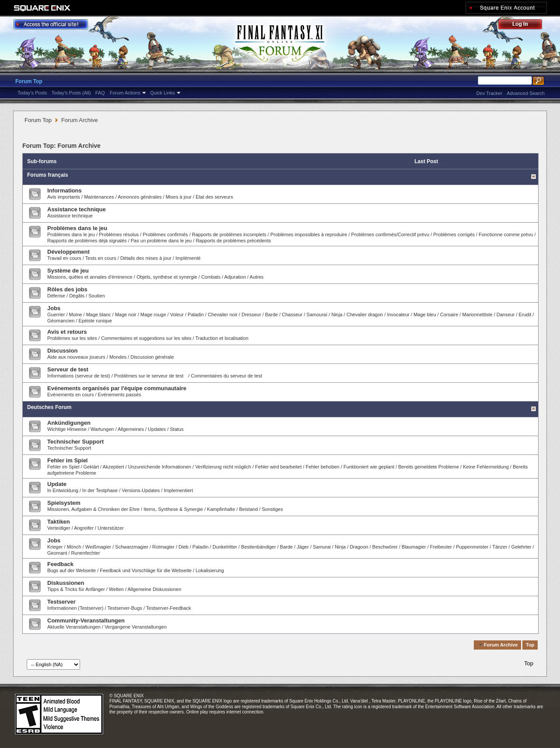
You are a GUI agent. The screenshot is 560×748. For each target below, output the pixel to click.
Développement (68, 252)
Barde (271, 315)
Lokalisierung (210, 570)
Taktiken (59, 522)
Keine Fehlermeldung (486, 467)
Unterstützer (111, 528)
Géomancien (61, 321)
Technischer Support (75, 442)
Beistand (248, 509)
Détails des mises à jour (146, 258)
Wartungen (102, 429)
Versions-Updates (141, 490)
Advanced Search (526, 93)
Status (177, 429)
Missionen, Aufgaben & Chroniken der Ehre (93, 509)
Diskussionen (66, 583)
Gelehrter (521, 547)
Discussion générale (152, 357)
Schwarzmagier (132, 547)
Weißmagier (98, 547)
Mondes (118, 357)
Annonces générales (140, 197)
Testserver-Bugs (124, 608)
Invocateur (398, 315)
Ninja (337, 315)
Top (530, 645)
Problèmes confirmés (166, 234)
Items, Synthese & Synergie (173, 509)
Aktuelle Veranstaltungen (74, 627)
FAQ (100, 93)
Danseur (506, 315)
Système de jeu (68, 271)
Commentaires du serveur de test (226, 376)
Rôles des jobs (67, 289)
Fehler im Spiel (67, 460)
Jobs (54, 308)
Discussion (62, 351)
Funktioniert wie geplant (369, 467)
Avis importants (64, 197)
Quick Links (163, 93)
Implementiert (178, 490)
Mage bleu (425, 315)
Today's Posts (32, 93)
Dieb (184, 547)
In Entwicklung (63, 490)
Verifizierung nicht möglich (223, 467)
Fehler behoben (323, 467)
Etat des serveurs (214, 197)
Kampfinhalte (221, 509)
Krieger (55, 547)
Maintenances (99, 197)
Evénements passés (120, 395)
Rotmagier (163, 547)
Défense (56, 296)
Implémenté (188, 258)
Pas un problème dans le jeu (161, 241)
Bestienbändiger (259, 547)
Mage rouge (153, 315)
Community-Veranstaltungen (86, 620)
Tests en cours (101, 258)
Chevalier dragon (365, 315)
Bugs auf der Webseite (72, 570)
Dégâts (77, 296)
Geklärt (91, 467)
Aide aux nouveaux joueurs (76, 357)
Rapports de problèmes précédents (233, 241)
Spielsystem (64, 503)
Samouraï (317, 315)
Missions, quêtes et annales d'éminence (90, 277)
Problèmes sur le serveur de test (149, 376)
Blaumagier (414, 547)
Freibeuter (441, 547)
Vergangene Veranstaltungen (136, 627)
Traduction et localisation (222, 338)
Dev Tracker (489, 93)
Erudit (525, 315)
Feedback (60, 564)
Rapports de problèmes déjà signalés (87, 241)
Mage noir (126, 315)
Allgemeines (131, 429)
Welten (116, 589)
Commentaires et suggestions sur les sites (146, 338)
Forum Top (29, 81)
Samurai (322, 547)
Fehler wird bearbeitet (278, 467)
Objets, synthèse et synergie (168, 277)
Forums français (47, 175)
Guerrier (56, 315)
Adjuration (235, 277)
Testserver (61, 602)
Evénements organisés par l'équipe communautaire (117, 388)
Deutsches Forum (49, 407)
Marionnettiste (477, 315)
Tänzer (500, 547)
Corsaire (449, 315)
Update (57, 484)
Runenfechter (85, 553)
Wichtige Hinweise (67, 429)
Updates (157, 429)
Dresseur (251, 315)
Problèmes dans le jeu (77, 228)
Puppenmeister (472, 547)
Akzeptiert (114, 467)
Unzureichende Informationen (160, 467)
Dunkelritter (225, 547)
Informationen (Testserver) (75, 608)
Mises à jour (179, 197)
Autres (257, 277)
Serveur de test (68, 369)
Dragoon (359, 547)
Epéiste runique (95, 321)
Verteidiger (59, 528)
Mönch (74, 547)
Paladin (196, 315)
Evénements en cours (70, 395)
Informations (65, 190)
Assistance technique (77, 209)
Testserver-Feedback (169, 608)
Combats (211, 277)
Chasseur (292, 315)
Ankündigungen (69, 423)
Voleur (177, 315)
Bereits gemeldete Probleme (429, 467)
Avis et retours (67, 332)
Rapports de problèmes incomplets (229, 234)
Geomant (57, 553)
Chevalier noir (223, 315)
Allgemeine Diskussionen (154, 589)
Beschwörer (385, 547)
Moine (76, 315)
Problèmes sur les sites (72, 338)
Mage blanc (99, 315)
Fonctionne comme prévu (506, 234)
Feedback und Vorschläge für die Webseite (146, 570)
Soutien (96, 296)
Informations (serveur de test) (79, 376)
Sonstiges (272, 509)
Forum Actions (125, 93)
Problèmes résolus (119, 234)
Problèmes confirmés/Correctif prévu (390, 234)
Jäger (303, 547)
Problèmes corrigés (454, 234)
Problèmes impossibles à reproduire (309, 234)
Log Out (525, 26)
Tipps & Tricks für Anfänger (76, 589)
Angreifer (84, 528)
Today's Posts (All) (71, 93)
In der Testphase (100, 490)
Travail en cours (64, 258)
